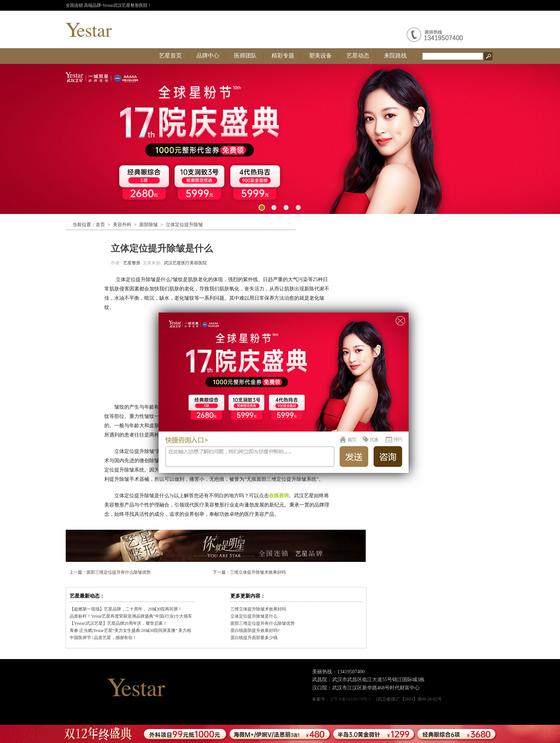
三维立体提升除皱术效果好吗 (258, 572)
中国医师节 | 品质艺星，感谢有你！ (103, 638)
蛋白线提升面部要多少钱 (254, 638)
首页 (100, 225)
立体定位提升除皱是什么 (254, 616)
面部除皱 (149, 225)
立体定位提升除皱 (184, 225)
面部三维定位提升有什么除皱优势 (119, 572)
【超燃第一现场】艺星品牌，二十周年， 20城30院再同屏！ (126, 609)
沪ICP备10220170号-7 (351, 699)
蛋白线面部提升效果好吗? (255, 630)
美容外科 (122, 225)
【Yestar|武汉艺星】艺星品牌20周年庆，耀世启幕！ (118, 623)
